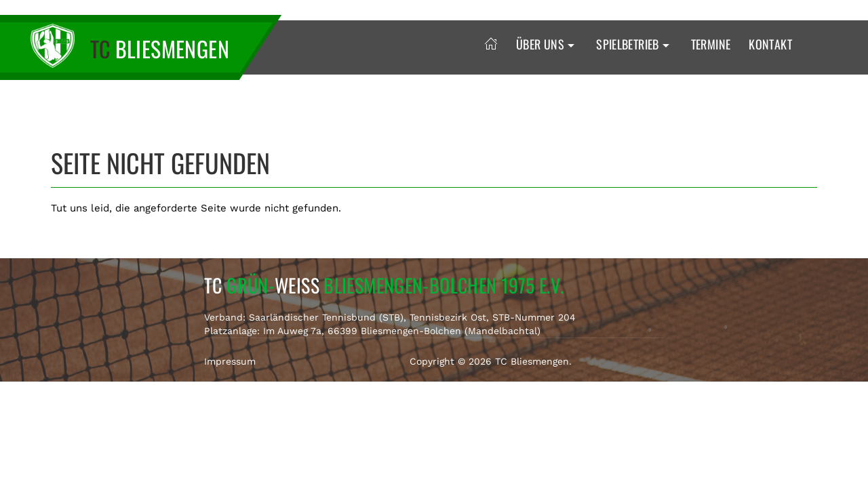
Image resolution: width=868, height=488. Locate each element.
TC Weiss (384, 285)
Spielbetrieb (634, 44)
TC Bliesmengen (532, 361)
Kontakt (770, 44)
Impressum (230, 361)
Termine (711, 44)
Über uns (547, 44)
